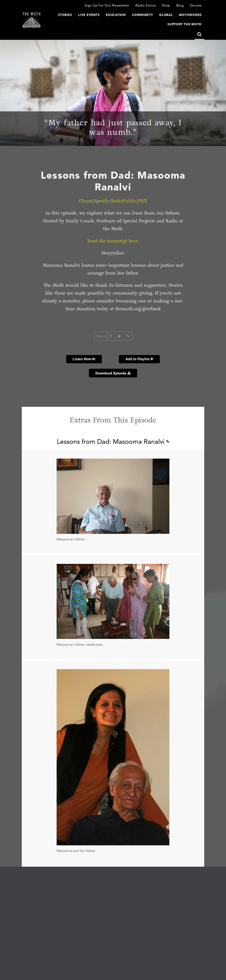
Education (116, 15)
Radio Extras (146, 5)
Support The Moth (185, 24)
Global (166, 15)
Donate (196, 5)
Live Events (89, 15)
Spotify (102, 201)
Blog (180, 5)
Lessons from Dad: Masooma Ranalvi (113, 441)
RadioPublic (124, 201)
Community (143, 15)
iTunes (86, 201)
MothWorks (190, 15)
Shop (166, 5)
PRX (143, 201)
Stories (65, 15)
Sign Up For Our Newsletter (107, 5)
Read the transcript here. (113, 241)
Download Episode (113, 373)
